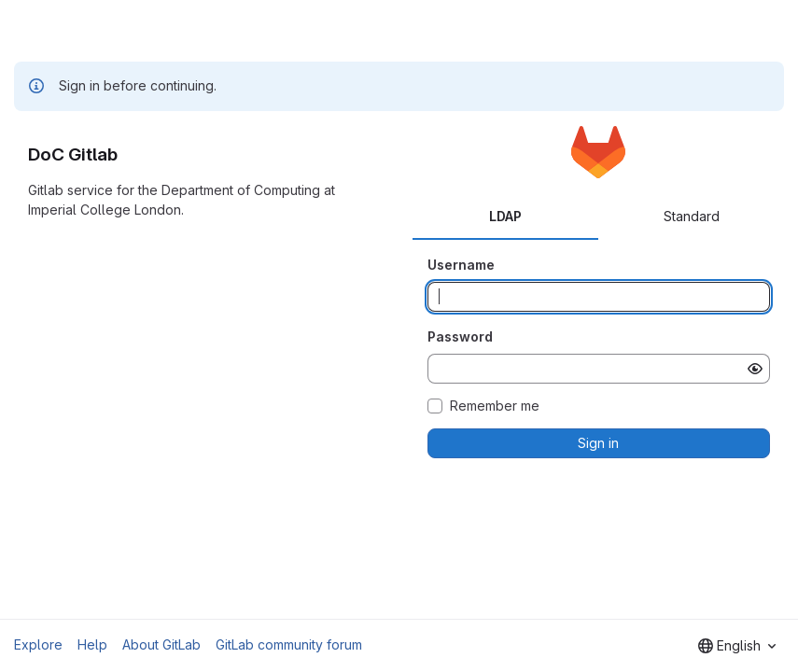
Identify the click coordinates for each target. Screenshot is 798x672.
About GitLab (161, 644)
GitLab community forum (289, 644)
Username (461, 265)
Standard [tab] (692, 216)
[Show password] (755, 369)
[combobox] (737, 646)
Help (92, 644)
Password (460, 336)
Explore (38, 644)
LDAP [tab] (505, 216)
